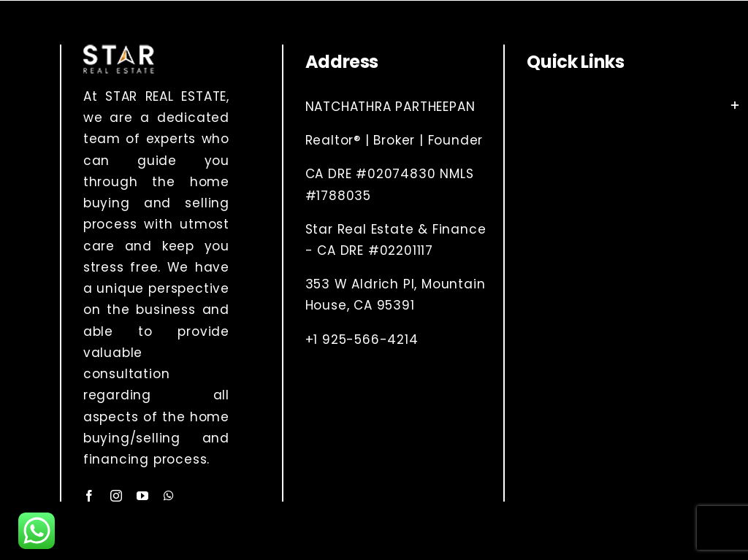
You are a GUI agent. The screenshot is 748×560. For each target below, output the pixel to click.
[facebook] (89, 496)
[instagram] (117, 496)
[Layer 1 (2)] (119, 50)
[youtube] (143, 496)
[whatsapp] (169, 496)
